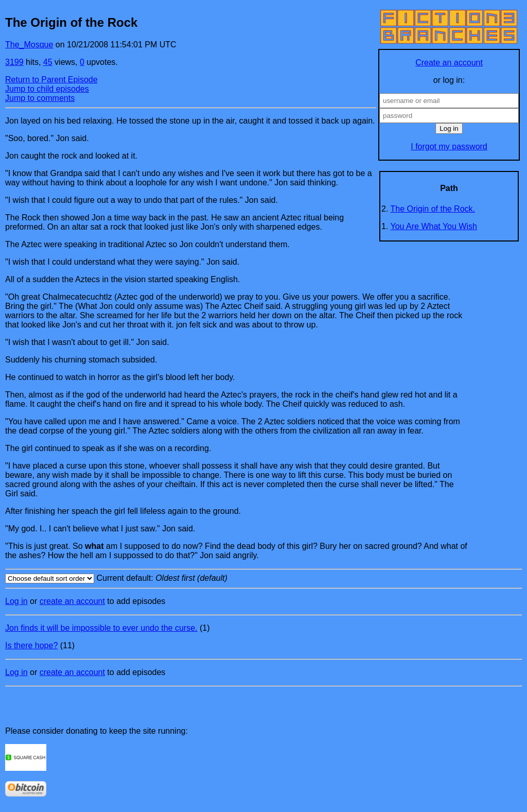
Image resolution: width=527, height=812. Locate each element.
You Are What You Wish (434, 226)
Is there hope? (31, 645)
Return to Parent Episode (51, 80)
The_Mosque (29, 45)
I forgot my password (449, 146)
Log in (16, 601)
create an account (72, 601)
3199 (14, 62)
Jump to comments (40, 98)
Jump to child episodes (47, 89)
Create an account (449, 63)
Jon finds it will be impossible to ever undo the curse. (101, 628)
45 (48, 62)
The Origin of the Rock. (433, 209)
